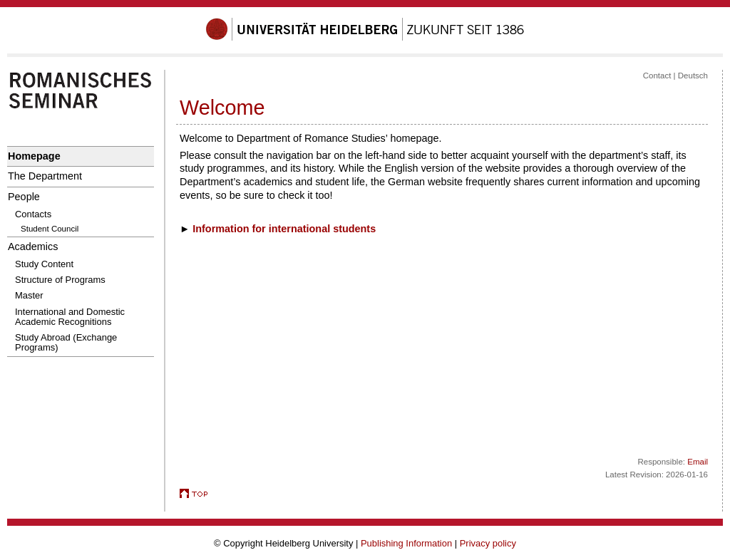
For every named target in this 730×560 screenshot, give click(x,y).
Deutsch (693, 76)
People (24, 197)
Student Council (50, 229)
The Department (45, 176)
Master (29, 295)
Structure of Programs (60, 280)
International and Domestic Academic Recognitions (70, 317)
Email (698, 462)
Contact (657, 76)
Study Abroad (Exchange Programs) (66, 342)
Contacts (33, 214)
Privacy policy (488, 543)
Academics (33, 247)
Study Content (44, 264)
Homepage (34, 156)
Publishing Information (406, 543)
